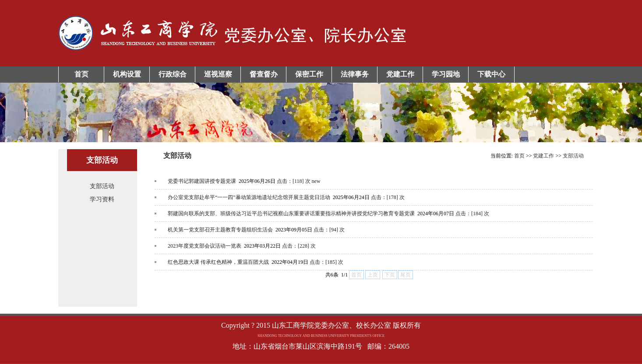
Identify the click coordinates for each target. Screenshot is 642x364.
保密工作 (309, 74)
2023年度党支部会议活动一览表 (205, 246)
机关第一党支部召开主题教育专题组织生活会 (220, 230)
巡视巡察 (218, 74)
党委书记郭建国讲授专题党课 (202, 181)
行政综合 (173, 74)
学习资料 (102, 199)
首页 (81, 74)
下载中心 (491, 74)
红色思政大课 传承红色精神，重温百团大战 (218, 262)
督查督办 (264, 74)
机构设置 (127, 74)
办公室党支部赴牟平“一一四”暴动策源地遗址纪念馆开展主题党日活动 (249, 197)
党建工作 (400, 74)
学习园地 (446, 74)
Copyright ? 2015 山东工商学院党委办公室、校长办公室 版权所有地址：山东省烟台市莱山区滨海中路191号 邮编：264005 (321, 336)
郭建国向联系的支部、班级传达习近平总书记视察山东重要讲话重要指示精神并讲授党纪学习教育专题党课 (291, 213)
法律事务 (355, 74)
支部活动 (102, 186)
